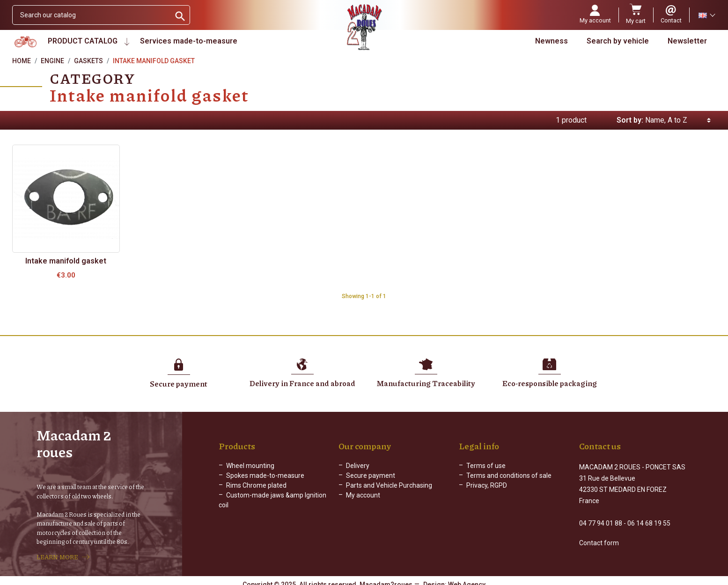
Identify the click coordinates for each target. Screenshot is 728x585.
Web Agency (467, 578)
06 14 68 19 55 (649, 516)
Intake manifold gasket (66, 261)
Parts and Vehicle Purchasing (389, 486)
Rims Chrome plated (256, 486)
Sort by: (630, 120)
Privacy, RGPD (487, 486)
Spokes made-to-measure (265, 476)
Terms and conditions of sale (509, 476)
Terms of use (486, 467)
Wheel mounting (250, 467)
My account (363, 496)
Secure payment (371, 476)
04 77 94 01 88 (601, 516)
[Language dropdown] (706, 15)
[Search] (92, 15)
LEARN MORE (57, 554)
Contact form (599, 535)
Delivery (358, 467)
